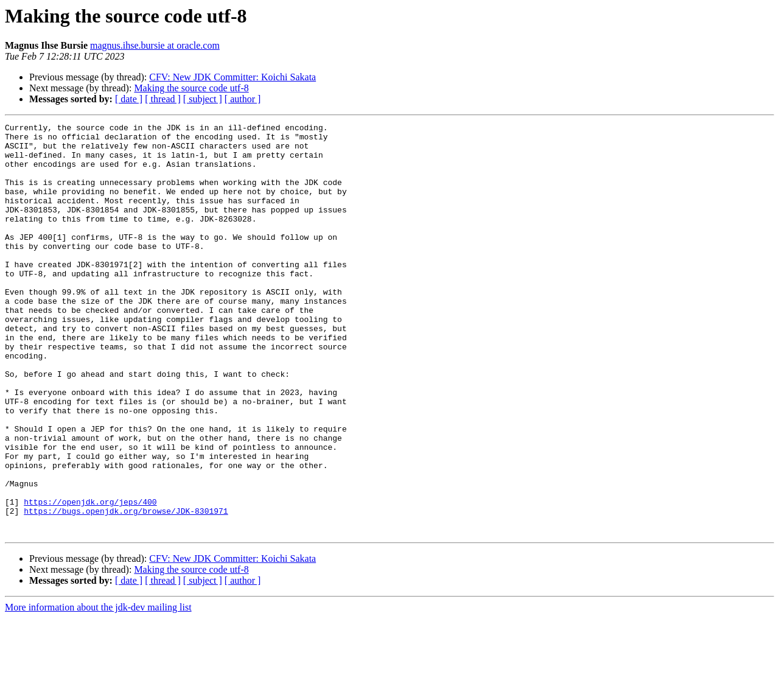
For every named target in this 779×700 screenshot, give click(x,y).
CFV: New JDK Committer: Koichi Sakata (232, 77)
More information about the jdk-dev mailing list (98, 689)
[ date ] (129, 99)
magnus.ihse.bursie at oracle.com (155, 45)
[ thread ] (163, 99)
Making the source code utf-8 (191, 88)
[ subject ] (203, 99)
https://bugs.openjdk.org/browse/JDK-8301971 (126, 589)
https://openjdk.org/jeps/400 (90, 578)
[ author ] (243, 99)
